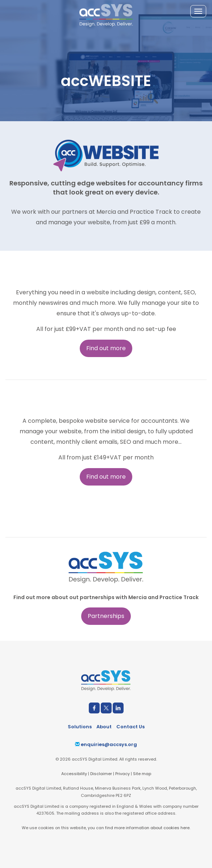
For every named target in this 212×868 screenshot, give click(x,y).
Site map (142, 774)
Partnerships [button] (106, 616)
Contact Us (130, 727)
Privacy (122, 774)
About (104, 727)
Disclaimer (101, 774)
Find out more (106, 348)
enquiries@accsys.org (106, 744)
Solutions (80, 727)
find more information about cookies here (147, 828)
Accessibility (74, 774)
